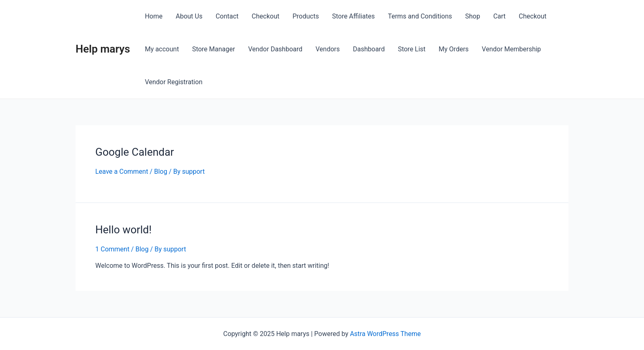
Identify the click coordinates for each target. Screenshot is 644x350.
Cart (499, 16)
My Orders (454, 49)
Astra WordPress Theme (385, 334)
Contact (227, 16)
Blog (161, 172)
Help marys (103, 49)
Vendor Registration (174, 82)
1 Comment (112, 249)
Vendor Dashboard (275, 49)
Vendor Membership (511, 49)
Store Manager (214, 49)
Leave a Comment (122, 172)
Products (306, 16)
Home (154, 16)
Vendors (328, 49)
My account (162, 49)
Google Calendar (135, 152)
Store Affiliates (353, 16)
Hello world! (123, 230)
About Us (189, 16)
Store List (412, 49)
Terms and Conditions (420, 16)
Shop (473, 16)
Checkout (266, 16)
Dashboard (369, 49)
